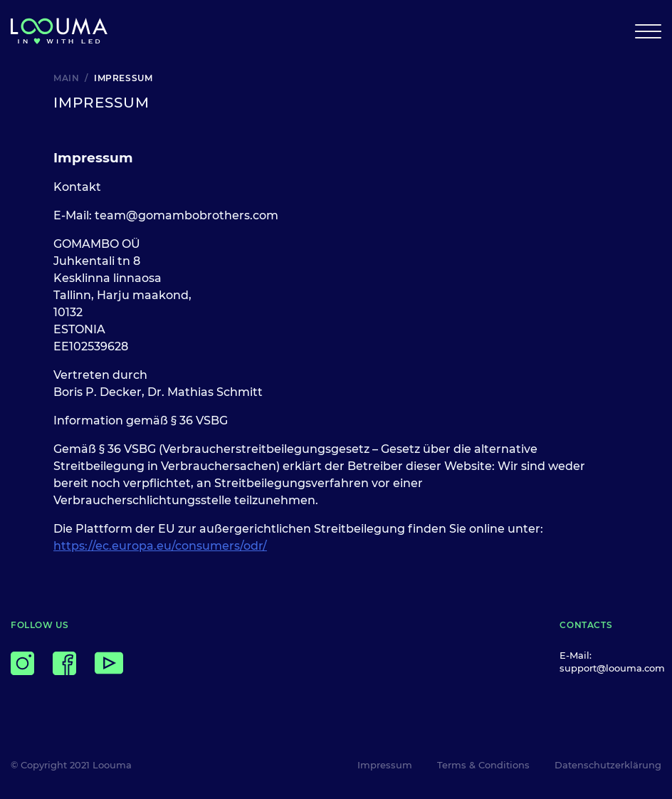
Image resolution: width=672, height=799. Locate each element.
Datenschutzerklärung (608, 765)
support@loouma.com (612, 668)
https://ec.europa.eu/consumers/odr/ (160, 546)
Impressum (385, 765)
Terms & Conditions (483, 765)
